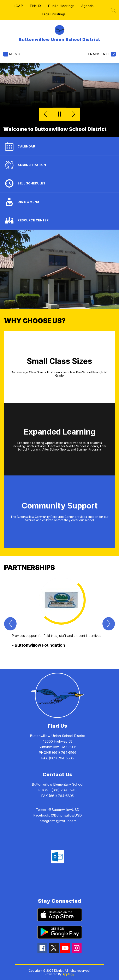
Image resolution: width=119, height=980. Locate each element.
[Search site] (113, 10)
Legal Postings (54, 14)
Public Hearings (61, 6)
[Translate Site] (101, 54)
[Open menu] (12, 54)
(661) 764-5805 (61, 758)
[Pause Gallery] (59, 114)
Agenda (87, 6)
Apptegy (68, 974)
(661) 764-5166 (64, 753)
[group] (60, 616)
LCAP (18, 6)
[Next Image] (73, 114)
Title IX (35, 6)
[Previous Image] (46, 114)
